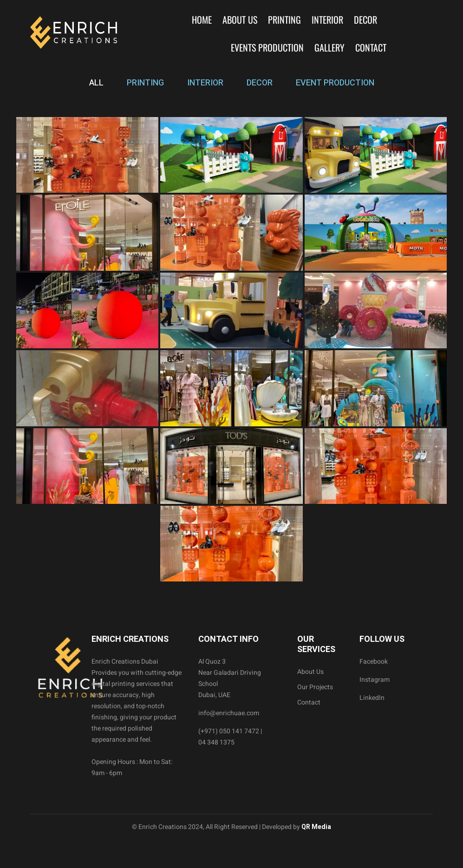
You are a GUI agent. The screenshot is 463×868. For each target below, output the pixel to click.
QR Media (316, 827)
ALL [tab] (96, 83)
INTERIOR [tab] (205, 83)
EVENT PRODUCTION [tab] (335, 83)
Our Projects (315, 687)
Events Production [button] (267, 47)
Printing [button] (284, 20)
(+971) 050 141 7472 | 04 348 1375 (230, 737)
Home (202, 20)
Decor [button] (365, 20)
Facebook (374, 662)
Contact (371, 47)
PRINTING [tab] (145, 83)
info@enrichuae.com (229, 713)
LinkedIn (372, 698)
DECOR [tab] (260, 83)
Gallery (329, 47)
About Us (240, 20)
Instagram (375, 680)
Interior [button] (327, 20)
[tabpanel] (231, 349)
